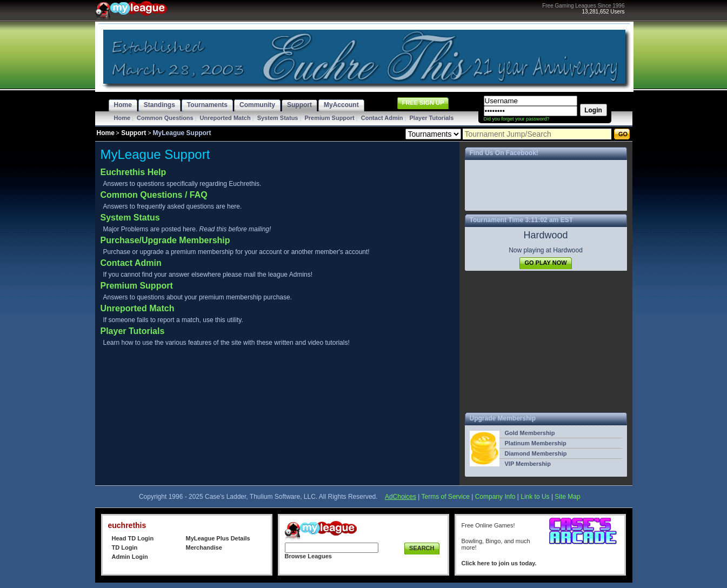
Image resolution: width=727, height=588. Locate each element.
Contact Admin (382, 118)
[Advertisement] (546, 342)
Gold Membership (530, 433)
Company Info (495, 497)
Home (122, 118)
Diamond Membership (536, 453)
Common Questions (165, 118)
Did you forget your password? (517, 119)
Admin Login (130, 557)
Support (134, 133)
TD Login (125, 547)
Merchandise (204, 547)
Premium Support (329, 118)
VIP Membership (528, 464)
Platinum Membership (536, 443)
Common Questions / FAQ (154, 195)
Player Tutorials (432, 118)
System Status (278, 118)
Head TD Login (133, 538)
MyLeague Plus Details (218, 538)
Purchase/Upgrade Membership (165, 240)
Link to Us (535, 497)
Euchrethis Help (134, 172)
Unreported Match (225, 118)
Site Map (567, 497)
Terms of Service (446, 497)
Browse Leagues (308, 556)
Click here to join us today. (499, 563)
